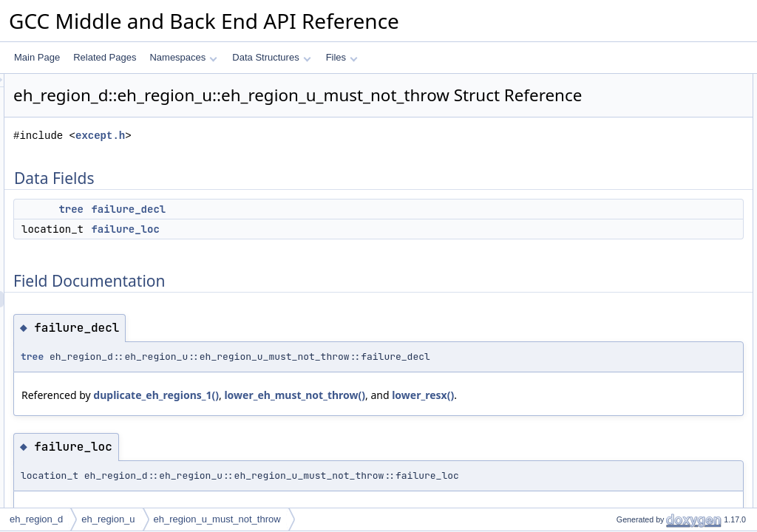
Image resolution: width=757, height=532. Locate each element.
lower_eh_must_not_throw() (479, 432)
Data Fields (615, 82)
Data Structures (271, 57)
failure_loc (310, 250)
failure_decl (313, 230)
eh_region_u (108, 519)
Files (342, 57)
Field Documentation (633, 131)
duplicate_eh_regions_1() (341, 432)
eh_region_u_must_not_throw (217, 519)
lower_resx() (237, 448)
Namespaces (183, 57)
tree (256, 230)
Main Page (37, 57)
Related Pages (105, 57)
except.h (285, 156)
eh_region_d (36, 519)
